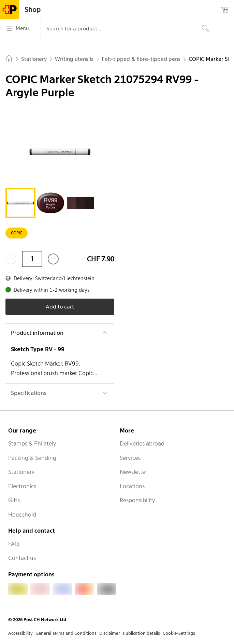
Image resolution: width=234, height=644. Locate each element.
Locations (132, 486)
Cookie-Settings (179, 633)
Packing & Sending (32, 458)
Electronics (22, 486)
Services (130, 458)
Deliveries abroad (142, 443)
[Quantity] (32, 259)
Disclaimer (110, 633)
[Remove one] (11, 259)
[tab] (20, 203)
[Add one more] (53, 259)
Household (22, 515)
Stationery (21, 472)
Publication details (141, 633)
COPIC (17, 233)
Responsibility (137, 500)
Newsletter (134, 472)
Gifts (14, 500)
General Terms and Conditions (66, 633)
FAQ (14, 544)
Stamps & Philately (32, 443)
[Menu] (20, 29)
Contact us (22, 558)
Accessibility (20, 633)
